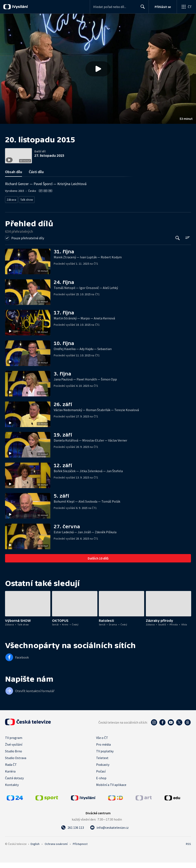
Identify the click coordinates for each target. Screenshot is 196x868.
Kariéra (10, 777)
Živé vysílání (14, 750)
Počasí (101, 777)
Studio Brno (14, 757)
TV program (14, 743)
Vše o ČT (102, 743)
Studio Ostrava (16, 763)
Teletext (102, 763)
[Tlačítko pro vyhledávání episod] (178, 244)
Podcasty (103, 770)
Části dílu (36, 179)
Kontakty (12, 790)
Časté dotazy (14, 783)
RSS (188, 849)
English (35, 849)
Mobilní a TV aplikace (111, 790)
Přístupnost (80, 849)
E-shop (101, 783)
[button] (98, 69)
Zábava (12, 206)
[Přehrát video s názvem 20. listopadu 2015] (98, 69)
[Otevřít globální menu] (186, 7)
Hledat (142, 8)
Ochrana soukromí (56, 849)
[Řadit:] (188, 243)
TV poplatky (105, 757)
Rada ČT (11, 770)
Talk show (27, 206)
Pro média (103, 750)
